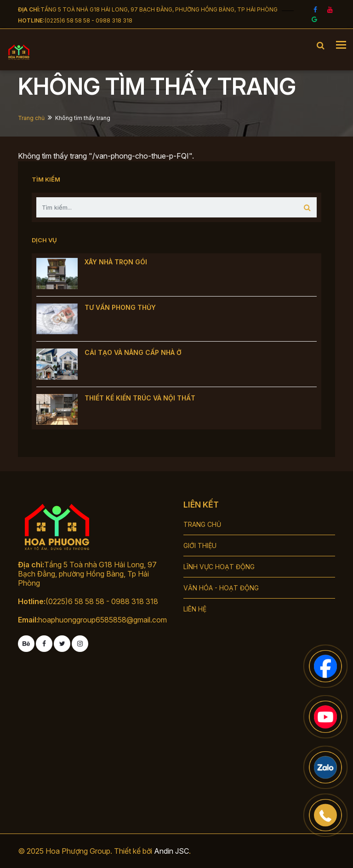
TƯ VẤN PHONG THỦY (120, 307)
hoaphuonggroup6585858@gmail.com (102, 620)
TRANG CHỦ (202, 524)
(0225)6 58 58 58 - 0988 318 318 (88, 20)
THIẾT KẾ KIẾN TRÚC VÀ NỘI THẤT (140, 398)
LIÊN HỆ (195, 609)
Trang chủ (31, 118)
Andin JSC (171, 851)
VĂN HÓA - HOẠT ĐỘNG (221, 588)
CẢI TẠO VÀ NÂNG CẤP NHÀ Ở (133, 352)
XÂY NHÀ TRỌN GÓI (116, 262)
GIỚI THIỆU (200, 545)
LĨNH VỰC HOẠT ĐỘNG (219, 567)
